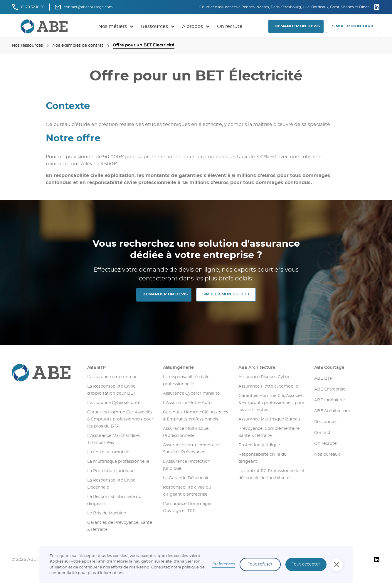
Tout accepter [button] (306, 564)
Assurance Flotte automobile (268, 386)
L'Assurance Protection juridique (187, 465)
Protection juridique (259, 445)
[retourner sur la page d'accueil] (44, 26)
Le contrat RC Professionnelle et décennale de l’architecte (271, 474)
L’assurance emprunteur (112, 377)
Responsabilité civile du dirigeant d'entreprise (187, 491)
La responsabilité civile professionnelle (186, 381)
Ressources (326, 422)
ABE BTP (96, 368)
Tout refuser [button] (260, 564)
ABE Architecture (257, 368)
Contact (322, 433)
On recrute (230, 26)
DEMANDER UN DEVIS (297, 26)
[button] (116, 26)
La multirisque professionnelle (118, 462)
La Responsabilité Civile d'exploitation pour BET (111, 390)
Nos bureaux (327, 455)
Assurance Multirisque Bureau (269, 419)
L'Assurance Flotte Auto (187, 403)
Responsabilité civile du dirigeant (263, 458)
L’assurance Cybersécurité (114, 403)
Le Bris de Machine (107, 513)
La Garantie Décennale (186, 478)
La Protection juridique (111, 471)
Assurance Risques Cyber (264, 377)
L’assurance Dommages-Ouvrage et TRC (188, 507)
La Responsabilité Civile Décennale (111, 484)
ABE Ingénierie (329, 400)
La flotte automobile (108, 452)
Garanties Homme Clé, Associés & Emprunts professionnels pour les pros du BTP (120, 419)
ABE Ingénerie (178, 368)
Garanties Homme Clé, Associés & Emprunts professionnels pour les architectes (271, 403)
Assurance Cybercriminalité (191, 393)
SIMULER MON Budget (226, 294)
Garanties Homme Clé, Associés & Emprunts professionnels (196, 416)
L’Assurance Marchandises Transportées (114, 439)
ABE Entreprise (330, 389)
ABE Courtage (329, 368)
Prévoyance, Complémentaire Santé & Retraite (269, 432)
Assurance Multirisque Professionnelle (186, 432)
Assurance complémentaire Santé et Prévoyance (191, 449)
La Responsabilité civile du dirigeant (114, 500)
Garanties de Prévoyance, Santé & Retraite (120, 526)
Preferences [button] (224, 564)
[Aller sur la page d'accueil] (45, 373)
